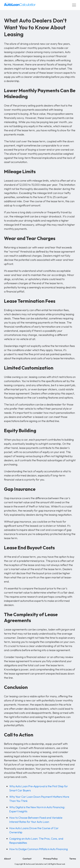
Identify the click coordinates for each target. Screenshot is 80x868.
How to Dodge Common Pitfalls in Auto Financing (39, 849)
